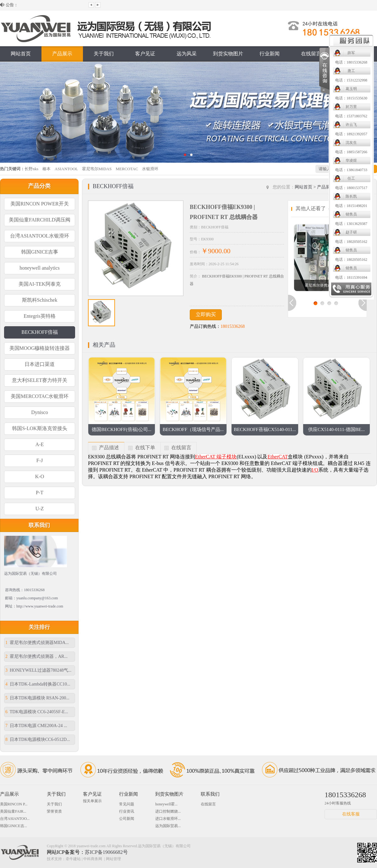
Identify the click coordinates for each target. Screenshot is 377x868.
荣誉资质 (54, 811)
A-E (40, 444)
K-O (40, 476)
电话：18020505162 (216, 242)
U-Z (40, 509)
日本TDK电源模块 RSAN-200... (37, 698)
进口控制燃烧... (168, 811)
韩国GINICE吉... (14, 826)
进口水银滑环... (168, 819)
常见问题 (127, 804)
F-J (40, 460)
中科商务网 (93, 859)
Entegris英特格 (39, 316)
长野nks (31, 169)
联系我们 (352, 54)
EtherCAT (278, 457)
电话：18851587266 (216, 152)
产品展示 (62, 54)
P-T (40, 493)
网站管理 (113, 859)
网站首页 (21, 54)
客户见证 (145, 54)
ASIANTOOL (66, 169)
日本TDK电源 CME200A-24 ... (36, 726)
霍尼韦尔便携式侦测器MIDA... (37, 643)
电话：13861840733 (216, 170)
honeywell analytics (40, 268)
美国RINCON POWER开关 (39, 204)
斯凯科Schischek (40, 300)
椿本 (46, 169)
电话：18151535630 (216, 98)
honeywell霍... (166, 804)
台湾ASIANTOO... (15, 819)
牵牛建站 (73, 859)
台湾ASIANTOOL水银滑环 (39, 236)
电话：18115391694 (216, 277)
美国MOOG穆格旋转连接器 (40, 348)
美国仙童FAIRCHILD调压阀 (40, 220)
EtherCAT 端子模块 (216, 457)
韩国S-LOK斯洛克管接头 (39, 428)
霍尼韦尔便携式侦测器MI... (327, 285)
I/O (315, 470)
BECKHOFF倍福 (40, 332)
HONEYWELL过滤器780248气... (38, 670)
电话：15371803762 (216, 116)
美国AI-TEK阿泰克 (39, 284)
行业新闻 (270, 54)
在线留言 (311, 54)
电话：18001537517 (216, 188)
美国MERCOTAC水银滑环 (40, 396)
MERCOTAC (127, 169)
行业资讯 (127, 811)
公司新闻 (127, 819)
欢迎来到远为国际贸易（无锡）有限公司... (52, 5)
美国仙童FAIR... (13, 811)
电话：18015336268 (216, 62)
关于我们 (104, 54)
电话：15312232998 (216, 80)
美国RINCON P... (14, 804)
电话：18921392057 (216, 134)
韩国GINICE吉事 (40, 252)
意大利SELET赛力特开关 (40, 380)
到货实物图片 (169, 794)
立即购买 (206, 314)
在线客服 (351, 814)
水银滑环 (150, 169)
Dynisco (39, 412)
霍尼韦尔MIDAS (97, 169)
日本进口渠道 (40, 364)
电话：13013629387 (216, 224)
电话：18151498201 (216, 206)
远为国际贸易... (168, 826)
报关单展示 (92, 801)
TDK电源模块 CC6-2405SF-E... (37, 712)
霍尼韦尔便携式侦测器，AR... (36, 656)
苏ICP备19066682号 (106, 852)
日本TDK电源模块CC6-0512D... (38, 739)
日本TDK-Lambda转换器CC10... (38, 684)
